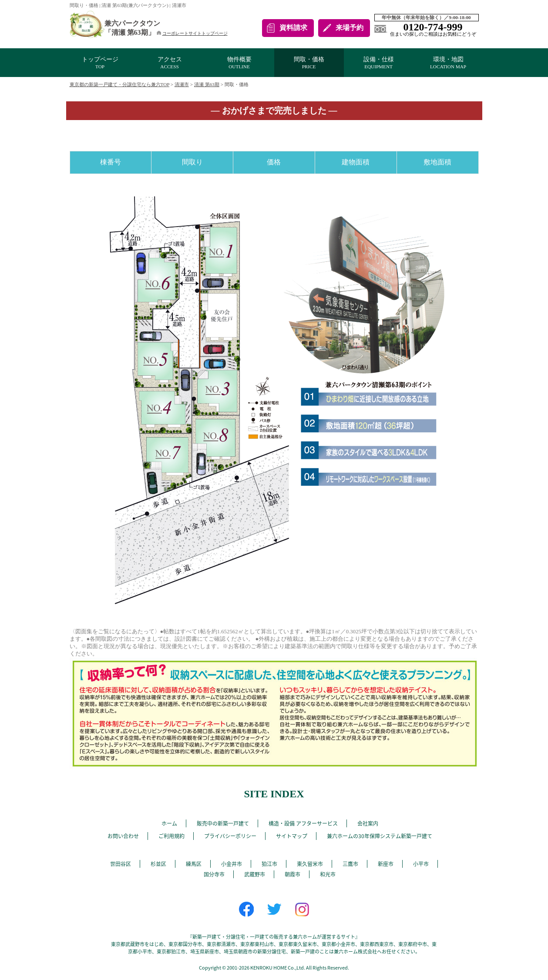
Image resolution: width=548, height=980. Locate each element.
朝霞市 (292, 874)
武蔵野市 (255, 874)
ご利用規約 (171, 836)
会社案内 (368, 823)
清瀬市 (182, 84)
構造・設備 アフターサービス (303, 823)
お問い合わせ (123, 836)
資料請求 (293, 28)
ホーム (169, 823)
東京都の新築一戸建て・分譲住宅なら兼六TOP (120, 84)
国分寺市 (214, 874)
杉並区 (158, 864)
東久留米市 (310, 864)
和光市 (328, 874)
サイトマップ (292, 836)
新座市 (386, 864)
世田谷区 (121, 864)
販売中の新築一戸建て (223, 823)
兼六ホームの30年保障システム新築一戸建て (380, 836)
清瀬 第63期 (207, 84)
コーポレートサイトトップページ (192, 33)
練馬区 (194, 864)
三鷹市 (350, 864)
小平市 (421, 864)
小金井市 (232, 864)
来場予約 (350, 28)
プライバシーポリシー (230, 836)
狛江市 (269, 864)
